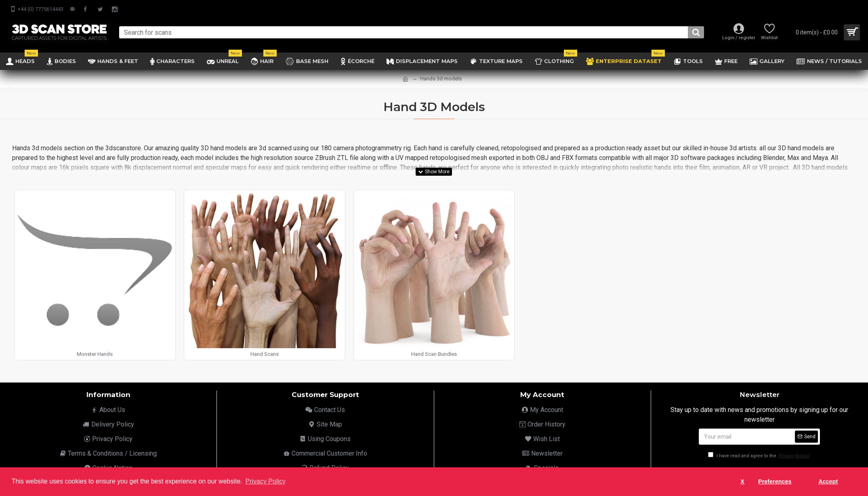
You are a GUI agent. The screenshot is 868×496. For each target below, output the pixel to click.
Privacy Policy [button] (265, 481)
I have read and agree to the (759, 456)
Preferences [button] (775, 481)
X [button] (742, 481)
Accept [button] (828, 481)
